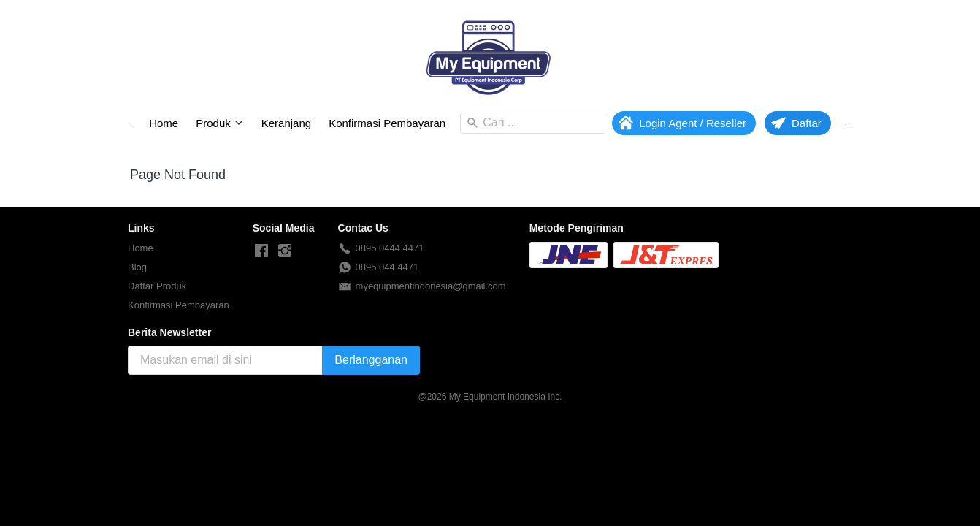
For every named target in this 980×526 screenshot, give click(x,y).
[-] (261, 251)
